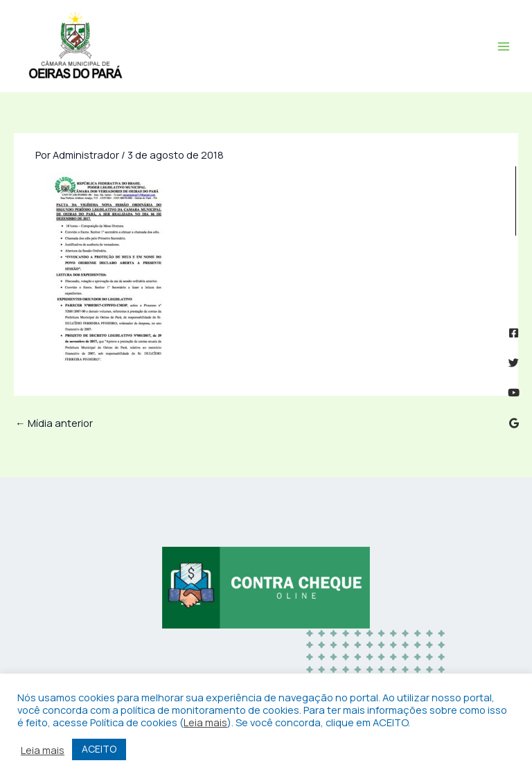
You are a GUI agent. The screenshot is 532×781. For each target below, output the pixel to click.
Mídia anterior (54, 423)
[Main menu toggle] (504, 46)
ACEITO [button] (99, 749)
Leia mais (205, 722)
